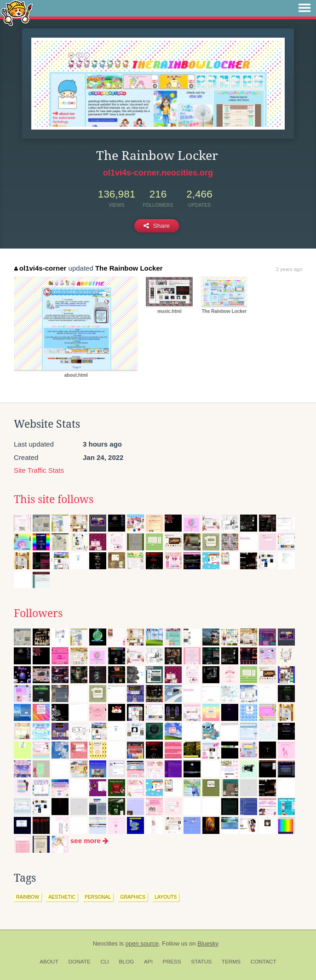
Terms (231, 962)
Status (201, 962)
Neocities (105, 943)
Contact (264, 962)
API (148, 962)
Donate (80, 962)
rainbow (28, 897)
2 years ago (289, 269)
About (49, 962)
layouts (166, 897)
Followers (38, 613)
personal (98, 897)
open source (142, 943)
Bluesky (208, 943)
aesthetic (62, 897)
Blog (126, 962)
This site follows (54, 499)
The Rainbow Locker (129, 268)
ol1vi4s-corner (40, 268)
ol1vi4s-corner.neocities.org (158, 173)
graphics (133, 897)
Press (172, 962)
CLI (104, 962)
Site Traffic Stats (39, 470)
